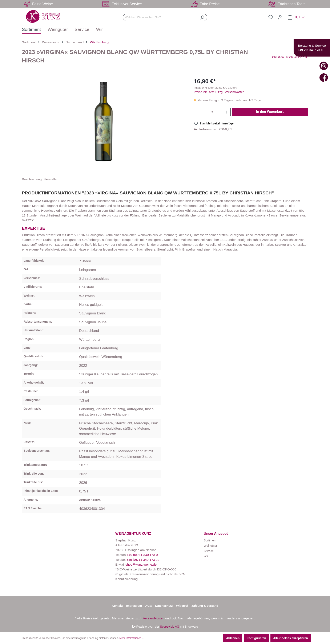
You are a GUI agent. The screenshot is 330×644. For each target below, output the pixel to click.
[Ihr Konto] (280, 17)
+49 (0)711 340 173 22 (143, 560)
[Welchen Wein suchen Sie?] (160, 17)
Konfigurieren (256, 638)
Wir (206, 556)
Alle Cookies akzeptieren (291, 638)
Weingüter (210, 546)
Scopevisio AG (170, 626)
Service (209, 551)
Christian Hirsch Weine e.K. (290, 57)
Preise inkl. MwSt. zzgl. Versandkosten (219, 92)
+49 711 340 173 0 (310, 50)
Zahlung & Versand (205, 606)
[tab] (32, 179)
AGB (148, 606)
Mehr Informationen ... (132, 638)
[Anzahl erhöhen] (226, 112)
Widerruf (182, 606)
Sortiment (210, 540)
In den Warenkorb (270, 112)
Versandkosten (154, 618)
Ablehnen (233, 638)
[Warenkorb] (297, 17)
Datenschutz (164, 606)
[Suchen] (202, 17)
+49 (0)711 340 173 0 (142, 555)
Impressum (134, 606)
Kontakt (117, 606)
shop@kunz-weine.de (141, 564)
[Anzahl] (212, 112)
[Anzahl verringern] (198, 112)
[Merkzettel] (271, 17)
